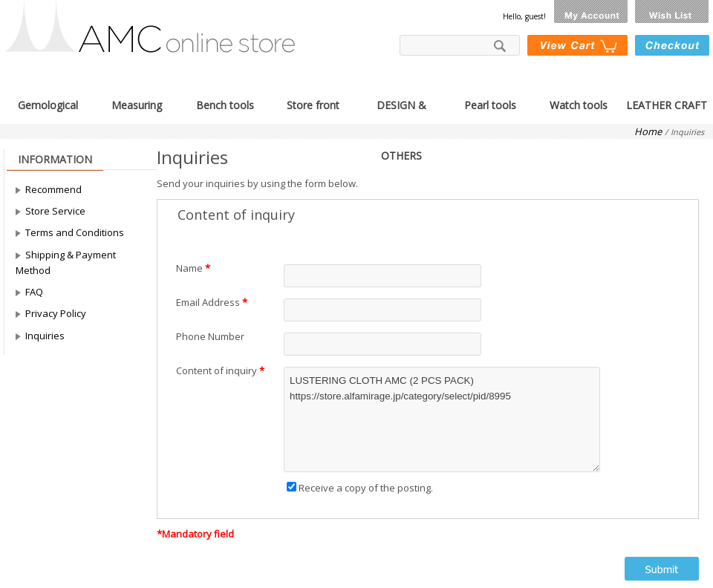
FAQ (34, 292)
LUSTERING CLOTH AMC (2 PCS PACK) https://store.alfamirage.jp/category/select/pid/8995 (442, 419)
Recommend (53, 189)
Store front (313, 104)
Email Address (208, 302)
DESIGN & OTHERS (401, 104)
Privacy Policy (56, 313)
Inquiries (45, 336)
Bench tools (225, 104)
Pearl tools (490, 104)
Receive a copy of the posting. (360, 488)
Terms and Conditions (75, 232)
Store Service (55, 211)
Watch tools (579, 104)
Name (189, 268)
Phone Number (210, 336)
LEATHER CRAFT (667, 104)
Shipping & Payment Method (66, 262)
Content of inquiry (216, 370)
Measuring (137, 104)
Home (648, 131)
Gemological (48, 104)
